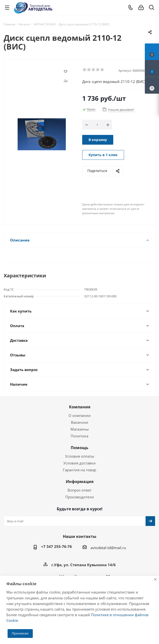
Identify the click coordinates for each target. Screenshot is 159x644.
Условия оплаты (80, 456)
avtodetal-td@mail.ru (108, 548)
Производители (80, 497)
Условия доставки (79, 463)
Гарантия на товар (79, 470)
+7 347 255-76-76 (57, 546)
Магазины (80, 429)
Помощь (79, 448)
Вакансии (80, 422)
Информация (80, 482)
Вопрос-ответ (79, 490)
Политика (79, 436)
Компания (80, 407)
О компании (80, 415)
